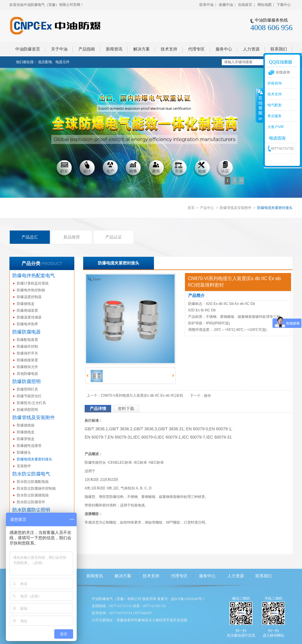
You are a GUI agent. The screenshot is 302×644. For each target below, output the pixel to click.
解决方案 (123, 576)
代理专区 (179, 576)
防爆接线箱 (26, 425)
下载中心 (284, 5)
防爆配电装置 (27, 340)
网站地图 (265, 5)
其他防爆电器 (27, 374)
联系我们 (264, 576)
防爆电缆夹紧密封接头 (35, 459)
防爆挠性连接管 (29, 446)
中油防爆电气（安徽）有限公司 (116, 599)
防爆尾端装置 (27, 310)
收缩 (260, 105)
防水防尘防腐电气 (31, 474)
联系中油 (206, 5)
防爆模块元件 (27, 367)
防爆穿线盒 (26, 439)
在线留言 (245, 5)
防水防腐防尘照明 (31, 510)
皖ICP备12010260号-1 (188, 599)
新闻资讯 (95, 576)
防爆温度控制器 (29, 297)
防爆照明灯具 (27, 389)
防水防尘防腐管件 (31, 502)
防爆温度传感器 (29, 317)
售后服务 (275, 116)
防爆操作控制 (27, 346)
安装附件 (24, 466)
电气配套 (275, 105)
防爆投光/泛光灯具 (31, 403)
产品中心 (207, 208)
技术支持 (151, 576)
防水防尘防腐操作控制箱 (36, 488)
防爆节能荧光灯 (29, 396)
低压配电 (45, 62)
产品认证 (114, 237)
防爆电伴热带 (27, 324)
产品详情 (98, 408)
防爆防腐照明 (27, 381)
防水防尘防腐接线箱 (33, 495)
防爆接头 (24, 452)
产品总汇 (30, 237)
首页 (191, 208)
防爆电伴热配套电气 (34, 276)
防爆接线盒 (26, 304)
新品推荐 (72, 237)
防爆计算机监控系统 (33, 283)
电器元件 (63, 62)
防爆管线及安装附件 (236, 208)
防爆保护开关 (27, 353)
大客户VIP (276, 127)
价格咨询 (275, 83)
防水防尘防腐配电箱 (33, 482)
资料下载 (126, 408)
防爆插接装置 (27, 360)
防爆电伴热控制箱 (31, 290)
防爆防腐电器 (27, 332)
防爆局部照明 (27, 410)
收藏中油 (226, 5)
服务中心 (207, 576)
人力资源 (236, 576)
